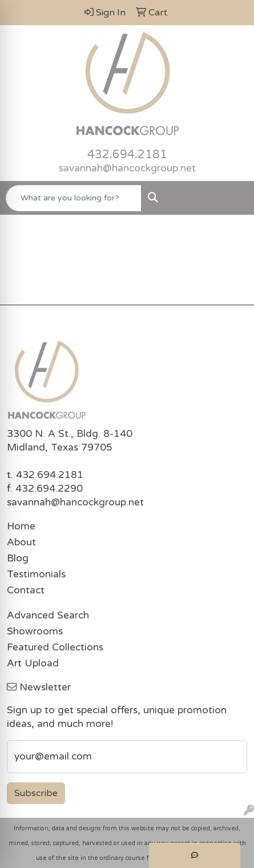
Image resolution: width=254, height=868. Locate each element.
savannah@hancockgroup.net (127, 168)
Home (21, 526)
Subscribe (36, 793)
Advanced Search (48, 615)
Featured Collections (55, 647)
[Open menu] (231, 198)
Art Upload (33, 663)
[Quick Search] (74, 198)
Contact (26, 590)
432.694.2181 (127, 155)
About (21, 542)
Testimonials (36, 574)
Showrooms (35, 631)
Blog (18, 558)
